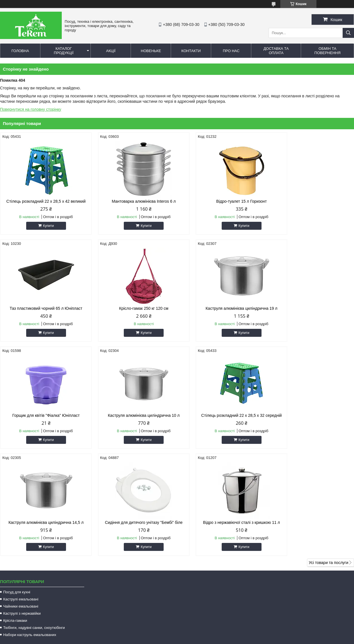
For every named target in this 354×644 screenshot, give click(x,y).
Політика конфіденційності (221, 634)
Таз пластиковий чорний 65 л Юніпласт (312, 201)
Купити (44, 226)
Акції (111, 51)
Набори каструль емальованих (30, 532)
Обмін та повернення (328, 51)
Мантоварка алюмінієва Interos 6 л (132, 201)
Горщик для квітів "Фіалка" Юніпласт (222, 308)
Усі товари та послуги (329, 460)
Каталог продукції (64, 51)
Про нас (231, 51)
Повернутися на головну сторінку (31, 109)
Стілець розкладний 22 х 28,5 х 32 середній (42, 418)
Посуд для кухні (17, 490)
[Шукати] (348, 33)
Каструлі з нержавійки (22, 511)
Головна (20, 51)
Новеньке (151, 51)
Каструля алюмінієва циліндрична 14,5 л (132, 415)
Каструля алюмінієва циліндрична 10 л (312, 308)
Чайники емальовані (21, 504)
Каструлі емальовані (21, 497)
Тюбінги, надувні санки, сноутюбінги (34, 525)
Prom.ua (204, 629)
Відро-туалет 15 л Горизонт (222, 201)
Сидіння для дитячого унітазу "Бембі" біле (222, 415)
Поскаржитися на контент (177, 634)
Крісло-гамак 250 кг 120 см (42, 308)
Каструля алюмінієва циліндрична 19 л (132, 308)
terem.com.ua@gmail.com (211, 577)
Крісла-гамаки (15, 518)
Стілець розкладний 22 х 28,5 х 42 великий (42, 201)
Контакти (191, 51)
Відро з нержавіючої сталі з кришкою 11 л (312, 415)
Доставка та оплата (276, 51)
